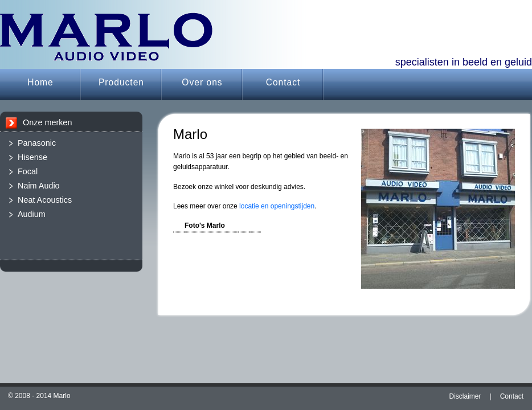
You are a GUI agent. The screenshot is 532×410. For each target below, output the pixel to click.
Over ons (202, 82)
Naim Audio (39, 186)
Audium (32, 214)
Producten (121, 82)
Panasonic (37, 143)
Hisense (32, 157)
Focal (28, 171)
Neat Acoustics (45, 200)
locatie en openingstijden (277, 206)
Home (40, 82)
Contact (283, 82)
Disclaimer (465, 396)
